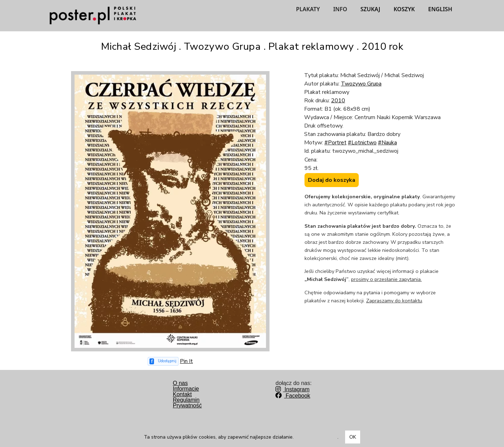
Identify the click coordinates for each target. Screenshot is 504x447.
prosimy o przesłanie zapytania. (386, 279)
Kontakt (182, 394)
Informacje (186, 389)
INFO (340, 9)
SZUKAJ (370, 9)
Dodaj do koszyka (332, 180)
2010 (338, 101)
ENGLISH (440, 9)
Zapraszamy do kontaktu (394, 301)
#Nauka (387, 143)
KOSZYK (404, 9)
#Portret (335, 143)
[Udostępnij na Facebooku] (163, 361)
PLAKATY (308, 9)
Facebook (293, 396)
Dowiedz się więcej (316, 437)
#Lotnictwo (362, 143)
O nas (180, 383)
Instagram (292, 389)
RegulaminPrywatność (187, 403)
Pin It (186, 361)
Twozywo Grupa (361, 84)
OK (353, 437)
